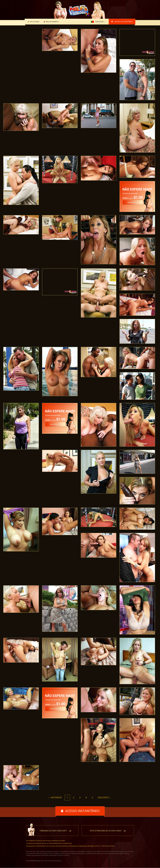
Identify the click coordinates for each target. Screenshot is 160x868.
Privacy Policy (110, 846)
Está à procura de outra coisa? (106, 831)
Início (28, 841)
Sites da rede (34, 22)
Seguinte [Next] (103, 797)
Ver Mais (62, 841)
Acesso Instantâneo (124, 21)
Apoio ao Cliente (48, 843)
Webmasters (58, 843)
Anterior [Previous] (56, 797)
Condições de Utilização (34, 843)
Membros (33, 841)
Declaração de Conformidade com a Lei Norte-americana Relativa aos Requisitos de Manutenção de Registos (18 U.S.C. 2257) (66, 846)
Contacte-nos (67, 843)
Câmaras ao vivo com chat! (53, 831)
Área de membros (52, 22)
